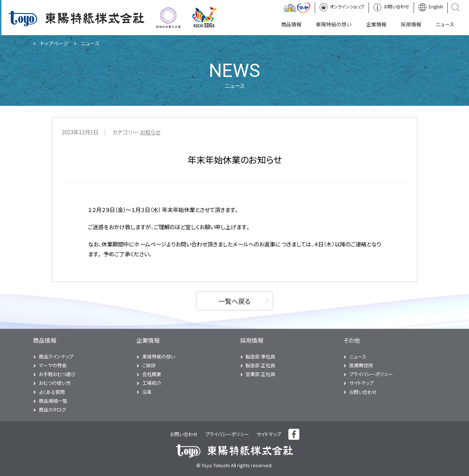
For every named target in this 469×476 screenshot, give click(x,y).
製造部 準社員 (260, 356)
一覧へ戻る (234, 301)
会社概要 (152, 374)
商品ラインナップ (56, 356)
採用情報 (252, 340)
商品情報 (45, 340)
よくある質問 (52, 392)
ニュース (358, 356)
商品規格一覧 (53, 401)
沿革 (147, 392)
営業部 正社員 (260, 374)
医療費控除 (361, 365)
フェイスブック (294, 434)
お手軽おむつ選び (57, 374)
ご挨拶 (149, 365)
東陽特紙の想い (159, 356)
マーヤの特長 (53, 365)
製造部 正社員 (260, 365)
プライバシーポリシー (371, 374)
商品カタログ (52, 410)
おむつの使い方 (55, 383)
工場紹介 (152, 383)
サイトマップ (361, 383)
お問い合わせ (363, 392)
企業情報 (148, 340)
